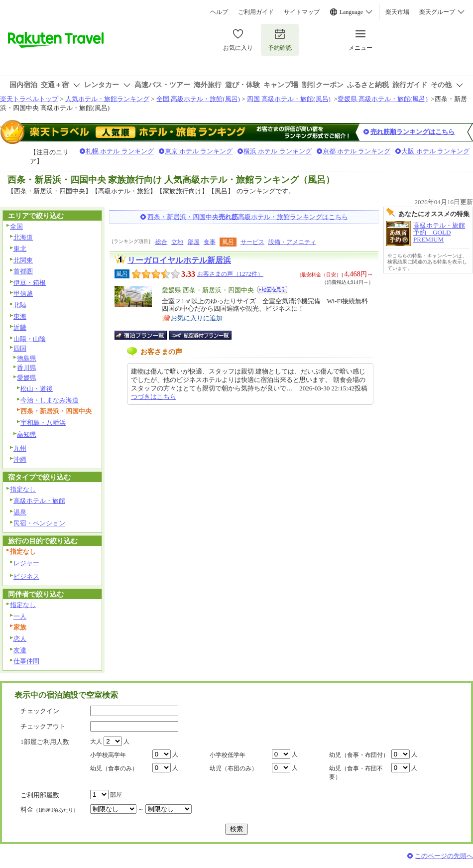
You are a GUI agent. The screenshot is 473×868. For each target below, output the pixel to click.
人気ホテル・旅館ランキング (107, 99)
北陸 (20, 305)
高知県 (27, 434)
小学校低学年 (228, 755)
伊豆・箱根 (30, 283)
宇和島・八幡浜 (43, 423)
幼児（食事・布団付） (359, 755)
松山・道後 (37, 389)
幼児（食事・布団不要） (356, 773)
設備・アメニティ (292, 242)
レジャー (26, 563)
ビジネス (26, 576)
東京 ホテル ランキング (199, 151)
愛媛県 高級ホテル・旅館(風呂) (383, 99)
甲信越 (23, 294)
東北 (20, 249)
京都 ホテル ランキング (357, 151)
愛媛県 (27, 378)
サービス (252, 242)
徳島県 (27, 358)
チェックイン (40, 711)
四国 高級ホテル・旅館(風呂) (289, 99)
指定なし (23, 489)
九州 (20, 448)
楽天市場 (397, 12)
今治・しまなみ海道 (50, 400)
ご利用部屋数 (40, 795)
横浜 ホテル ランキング (278, 151)
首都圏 (23, 271)
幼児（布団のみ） (234, 768)
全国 (16, 226)
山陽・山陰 (30, 339)
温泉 (20, 512)
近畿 (20, 327)
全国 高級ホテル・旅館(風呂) (198, 99)
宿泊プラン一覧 (146, 335)
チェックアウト (43, 726)
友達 (20, 650)
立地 (177, 242)
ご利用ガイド (256, 12)
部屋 (194, 242)
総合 (161, 242)
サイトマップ (302, 12)
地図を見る (272, 290)
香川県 (27, 368)
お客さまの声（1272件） (230, 274)
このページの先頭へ (444, 856)
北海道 (23, 237)
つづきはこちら (154, 397)
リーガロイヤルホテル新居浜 (179, 260)
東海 (20, 316)
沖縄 (20, 459)
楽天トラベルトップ (29, 99)
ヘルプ (219, 12)
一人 (20, 616)
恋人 (20, 639)
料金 (49, 809)
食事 (210, 242)
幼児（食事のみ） (114, 768)
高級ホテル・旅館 (39, 501)
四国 (20, 348)
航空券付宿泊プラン (200, 335)
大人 (96, 742)
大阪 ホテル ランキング (435, 151)
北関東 (23, 260)
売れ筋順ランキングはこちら (413, 132)
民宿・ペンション (39, 523)
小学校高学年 (108, 755)
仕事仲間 (26, 661)
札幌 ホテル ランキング (120, 151)
